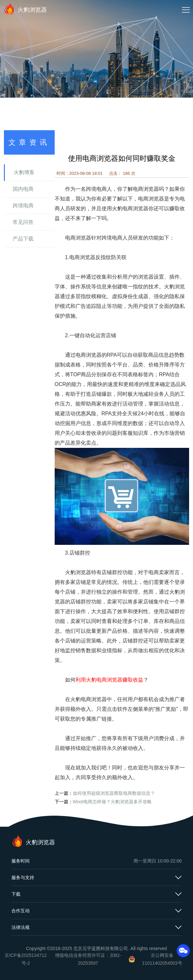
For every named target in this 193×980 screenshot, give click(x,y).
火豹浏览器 (25, 8)
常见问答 (23, 222)
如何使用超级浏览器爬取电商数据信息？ (114, 793)
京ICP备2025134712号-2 (26, 959)
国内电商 (23, 189)
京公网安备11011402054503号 (162, 959)
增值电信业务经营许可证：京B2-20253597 (88, 959)
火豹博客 (24, 172)
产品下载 (23, 239)
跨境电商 (23, 206)
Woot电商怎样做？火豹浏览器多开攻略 (112, 802)
